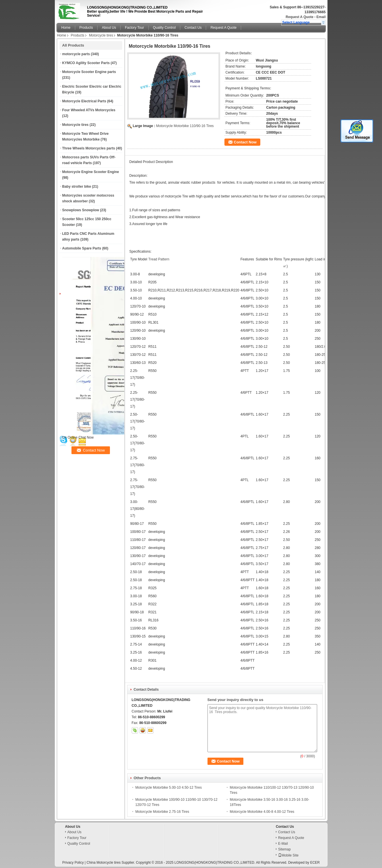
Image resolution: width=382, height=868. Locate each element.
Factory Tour (134, 28)
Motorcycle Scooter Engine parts (89, 72)
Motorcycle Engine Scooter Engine (91, 172)
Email (321, 17)
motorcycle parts (76, 54)
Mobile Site (288, 855)
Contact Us (193, 28)
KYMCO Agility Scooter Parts (86, 63)
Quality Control (164, 28)
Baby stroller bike (77, 187)
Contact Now (245, 142)
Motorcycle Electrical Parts (84, 101)
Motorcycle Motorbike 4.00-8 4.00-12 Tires (262, 812)
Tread (153, 259)
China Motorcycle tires (104, 863)
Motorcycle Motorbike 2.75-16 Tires (162, 812)
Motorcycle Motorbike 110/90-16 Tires (185, 126)
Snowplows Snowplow (81, 210)
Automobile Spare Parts (82, 248)
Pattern (164, 259)
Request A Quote (299, 17)
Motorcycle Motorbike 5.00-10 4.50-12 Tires (169, 788)
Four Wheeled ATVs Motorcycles (89, 110)
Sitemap (284, 849)
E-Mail (283, 844)
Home (66, 28)
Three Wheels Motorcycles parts (89, 148)
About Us (109, 28)
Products (86, 28)
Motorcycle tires (101, 35)
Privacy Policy (73, 863)
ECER (315, 863)
